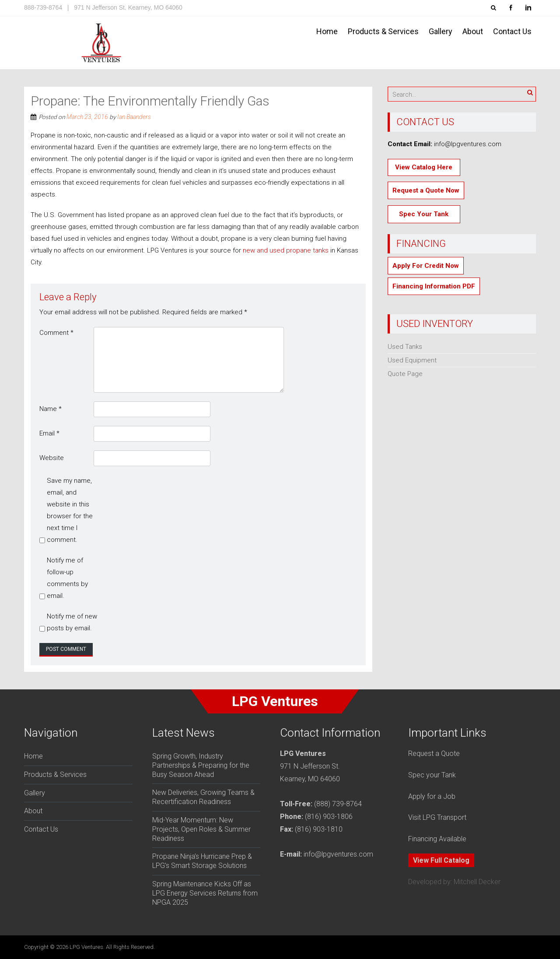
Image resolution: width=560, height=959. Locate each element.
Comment (56, 333)
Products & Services (383, 31)
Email (49, 433)
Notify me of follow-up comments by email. (67, 578)
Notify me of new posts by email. (72, 622)
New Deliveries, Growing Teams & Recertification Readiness (203, 797)
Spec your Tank (432, 775)
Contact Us (512, 31)
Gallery (441, 31)
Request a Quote (434, 753)
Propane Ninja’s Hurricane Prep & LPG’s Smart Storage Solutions (202, 861)
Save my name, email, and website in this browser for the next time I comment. (70, 510)
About (473, 31)
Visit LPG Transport (437, 817)
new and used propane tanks (286, 250)
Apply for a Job (432, 796)
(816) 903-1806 (329, 817)
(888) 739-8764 (338, 804)
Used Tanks (405, 347)
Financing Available (437, 839)
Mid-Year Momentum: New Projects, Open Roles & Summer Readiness (201, 829)
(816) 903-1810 (319, 829)
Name (51, 409)
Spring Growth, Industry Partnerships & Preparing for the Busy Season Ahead (201, 765)
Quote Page (405, 374)
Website (52, 458)
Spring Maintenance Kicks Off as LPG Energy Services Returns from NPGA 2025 (205, 893)
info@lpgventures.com (338, 854)
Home (327, 31)
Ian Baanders (134, 117)
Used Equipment (412, 360)
